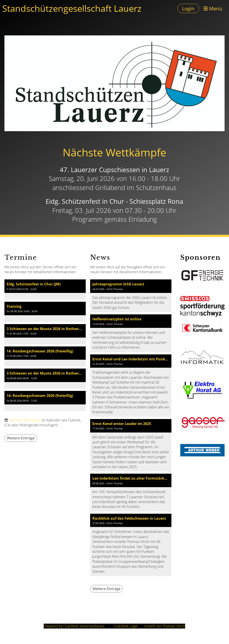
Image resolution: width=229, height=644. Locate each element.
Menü (213, 8)
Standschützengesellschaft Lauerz (72, 8)
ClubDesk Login (126, 626)
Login (188, 8)
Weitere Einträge (21, 438)
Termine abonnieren (25, 420)
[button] (45, 289)
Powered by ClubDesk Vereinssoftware (74, 626)
